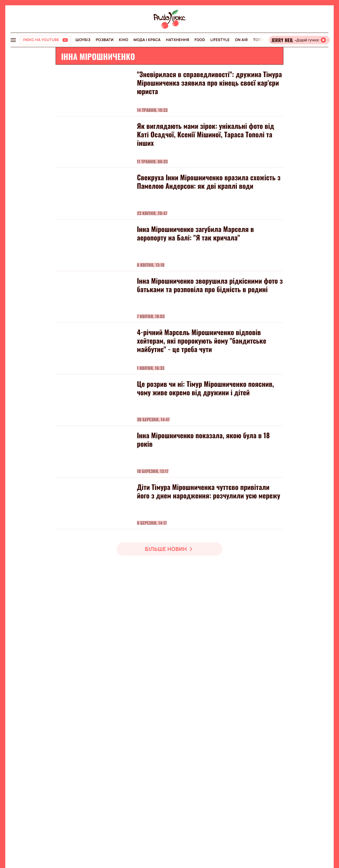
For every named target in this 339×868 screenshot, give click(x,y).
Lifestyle (220, 40)
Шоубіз (83, 40)
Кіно (124, 40)
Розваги (104, 40)
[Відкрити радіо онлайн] (299, 40)
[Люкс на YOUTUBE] (46, 40)
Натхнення (178, 40)
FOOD (200, 40)
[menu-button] (13, 40)
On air (241, 40)
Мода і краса (147, 40)
